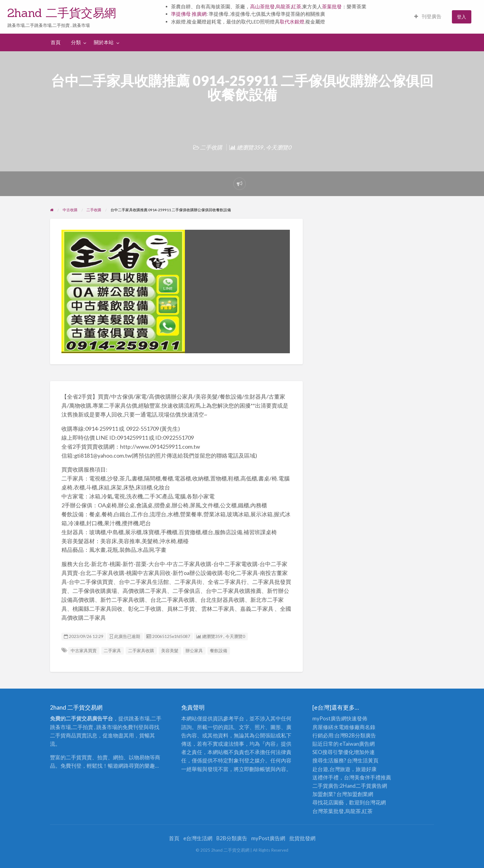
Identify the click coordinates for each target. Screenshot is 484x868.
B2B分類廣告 (232, 838)
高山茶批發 (262, 6)
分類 (76, 42)
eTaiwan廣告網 (357, 744)
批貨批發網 (302, 838)
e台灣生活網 (198, 838)
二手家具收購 (141, 651)
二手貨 (363, 786)
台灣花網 (375, 802)
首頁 (56, 42)
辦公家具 (194, 651)
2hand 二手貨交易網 (62, 13)
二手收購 (211, 147)
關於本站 (104, 42)
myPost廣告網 (329, 718)
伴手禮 (373, 777)
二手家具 (112, 651)
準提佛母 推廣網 (189, 14)
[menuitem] (428, 17)
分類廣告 (365, 735)
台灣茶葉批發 (328, 811)
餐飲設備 (219, 651)
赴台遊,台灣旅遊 (331, 769)
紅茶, (297, 6)
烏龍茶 (283, 6)
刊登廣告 (428, 16)
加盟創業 (357, 794)
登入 (461, 17)
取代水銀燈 (292, 22)
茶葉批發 (332, 6)
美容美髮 (170, 651)
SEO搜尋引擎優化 (333, 752)
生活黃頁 (368, 760)
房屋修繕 (323, 727)
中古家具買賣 (84, 651)
